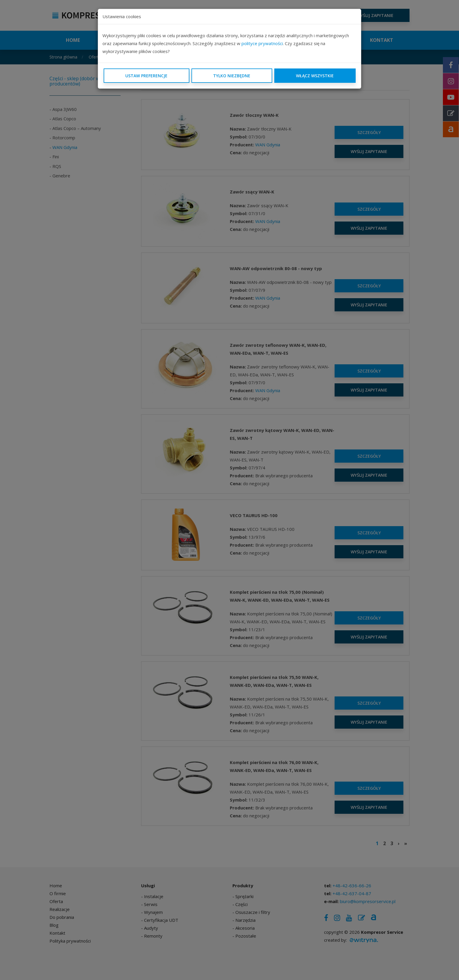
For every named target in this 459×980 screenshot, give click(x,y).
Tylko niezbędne (232, 76)
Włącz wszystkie (315, 76)
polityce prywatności (262, 43)
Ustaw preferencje (146, 76)
